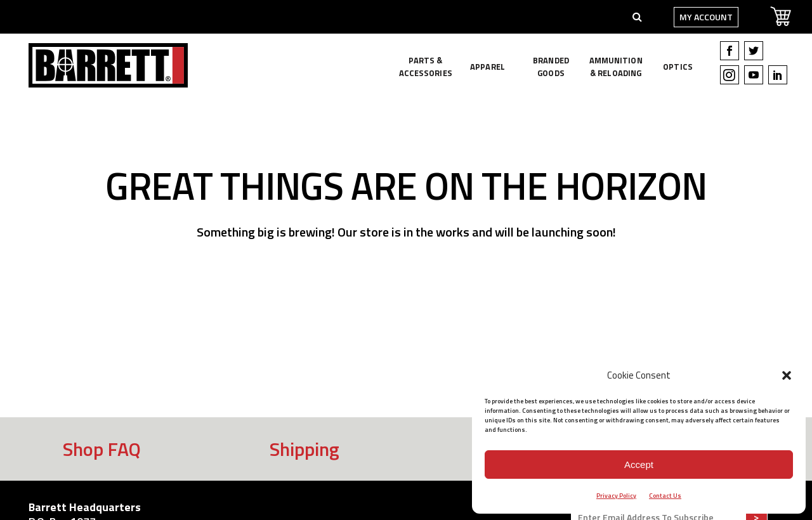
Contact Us (665, 496)
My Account (698, 17)
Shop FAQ (102, 449)
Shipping (304, 449)
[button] (787, 375)
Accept (639, 465)
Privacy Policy (616, 496)
